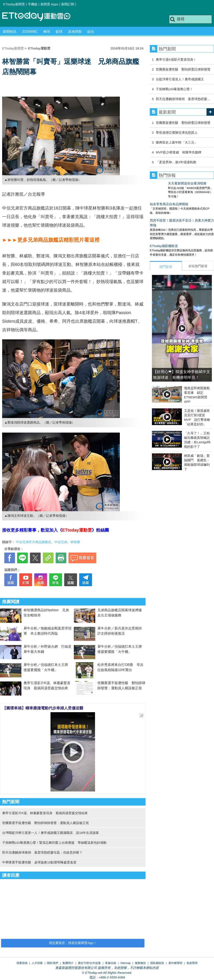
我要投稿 (22, 963)
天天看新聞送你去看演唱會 (169, 183)
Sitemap (126, 963)
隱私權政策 (157, 963)
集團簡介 (68, 963)
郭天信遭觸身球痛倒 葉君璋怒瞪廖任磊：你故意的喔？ (42, 852)
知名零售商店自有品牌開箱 (169, 200)
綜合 (91, 32)
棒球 (47, 32)
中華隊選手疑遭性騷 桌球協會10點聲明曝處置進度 (39, 862)
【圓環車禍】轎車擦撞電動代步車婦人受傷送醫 (43, 708)
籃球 (59, 32)
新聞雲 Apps (49, 4)
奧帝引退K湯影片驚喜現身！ (176, 59)
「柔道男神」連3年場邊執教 (176, 162)
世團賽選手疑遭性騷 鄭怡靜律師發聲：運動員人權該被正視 (45, 823)
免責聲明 (192, 963)
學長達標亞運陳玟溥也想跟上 (177, 133)
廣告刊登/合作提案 (89, 963)
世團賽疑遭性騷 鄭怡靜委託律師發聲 (183, 69)
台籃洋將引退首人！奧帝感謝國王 (180, 79)
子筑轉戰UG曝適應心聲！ (174, 89)
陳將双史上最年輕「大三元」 (177, 142)
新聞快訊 (10, 32)
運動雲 (40, 17)
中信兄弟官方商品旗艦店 (33, 542)
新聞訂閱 (68, 4)
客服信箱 (111, 963)
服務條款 (140, 963)
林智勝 (75, 542)
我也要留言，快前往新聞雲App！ (73, 943)
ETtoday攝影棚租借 (164, 242)
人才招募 (37, 963)
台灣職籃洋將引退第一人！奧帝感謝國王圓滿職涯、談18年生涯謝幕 (51, 833)
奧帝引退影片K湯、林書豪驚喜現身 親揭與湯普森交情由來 (45, 813)
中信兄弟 (61, 542)
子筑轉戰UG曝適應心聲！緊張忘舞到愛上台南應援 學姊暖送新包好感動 (54, 843)
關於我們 (53, 963)
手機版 (33, 4)
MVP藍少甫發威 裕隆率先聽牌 (179, 152)
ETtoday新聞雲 (14, 4)
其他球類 (75, 32)
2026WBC (30, 32)
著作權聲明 (175, 963)
